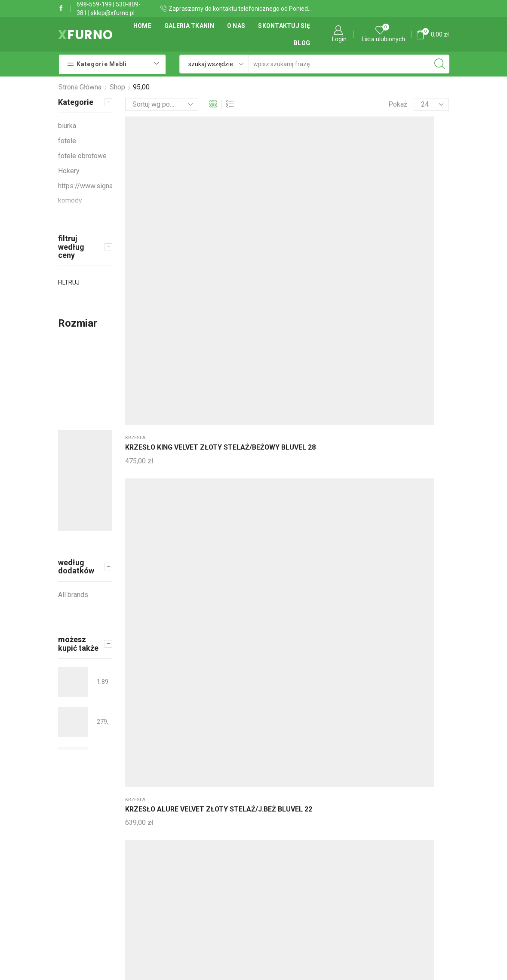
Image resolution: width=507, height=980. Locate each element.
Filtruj (69, 282)
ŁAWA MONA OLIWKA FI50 (97, 712)
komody (70, 201)
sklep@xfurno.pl (113, 13)
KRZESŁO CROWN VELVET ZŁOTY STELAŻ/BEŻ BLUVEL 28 (285, 220)
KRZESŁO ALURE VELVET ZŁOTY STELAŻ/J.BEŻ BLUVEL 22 (219, 215)
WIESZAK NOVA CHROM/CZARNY (152, 514)
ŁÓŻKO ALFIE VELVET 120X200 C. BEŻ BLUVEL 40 (354, 524)
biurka (134, 345)
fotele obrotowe (417, 345)
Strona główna (80, 87)
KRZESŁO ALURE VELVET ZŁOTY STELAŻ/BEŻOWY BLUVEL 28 (220, 369)
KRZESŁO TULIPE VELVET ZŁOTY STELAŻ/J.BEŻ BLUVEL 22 (284, 375)
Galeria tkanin (189, 26)
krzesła (135, 190)
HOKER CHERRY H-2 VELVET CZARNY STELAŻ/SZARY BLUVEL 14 (420, 220)
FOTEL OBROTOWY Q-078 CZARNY (418, 364)
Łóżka (267, 499)
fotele (67, 141)
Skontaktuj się (284, 26)
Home (142, 26)
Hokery (404, 190)
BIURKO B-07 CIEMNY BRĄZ (148, 359)
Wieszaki (136, 499)
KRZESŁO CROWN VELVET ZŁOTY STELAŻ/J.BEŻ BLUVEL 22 (352, 220)
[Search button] (440, 64)
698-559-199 (94, 4)
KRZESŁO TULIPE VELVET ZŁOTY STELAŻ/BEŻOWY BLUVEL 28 (355, 375)
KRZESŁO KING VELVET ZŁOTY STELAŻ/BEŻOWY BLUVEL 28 (152, 215)
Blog (302, 43)
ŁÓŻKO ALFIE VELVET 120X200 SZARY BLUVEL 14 (286, 524)
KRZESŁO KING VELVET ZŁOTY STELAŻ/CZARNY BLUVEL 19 (220, 524)
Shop (117, 87)
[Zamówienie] (162, 104)
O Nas (236, 26)
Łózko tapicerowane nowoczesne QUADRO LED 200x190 (97, 672)
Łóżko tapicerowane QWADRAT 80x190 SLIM (97, 752)
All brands (73, 595)
